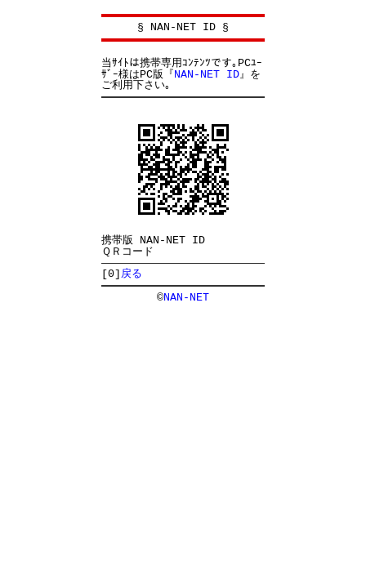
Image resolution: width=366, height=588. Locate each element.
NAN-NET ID (207, 74)
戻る (132, 274)
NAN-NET (186, 297)
